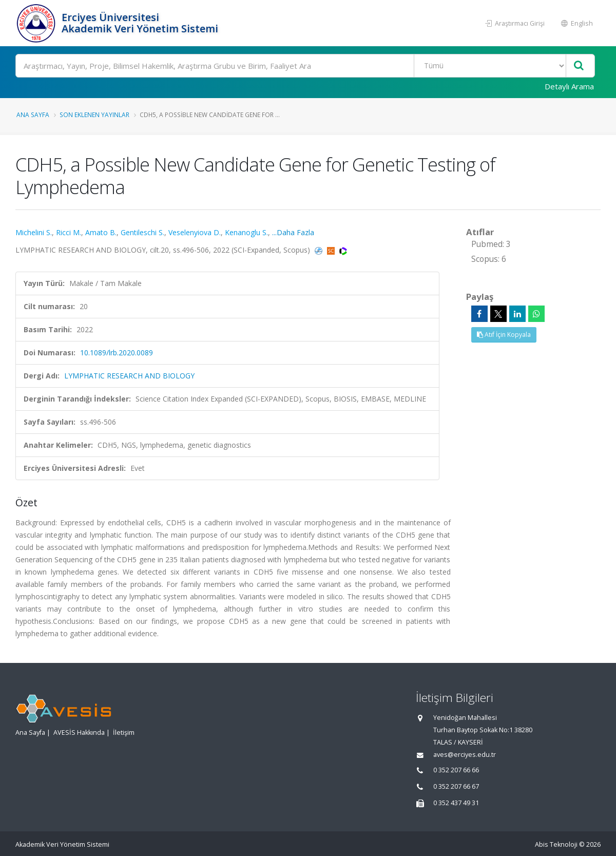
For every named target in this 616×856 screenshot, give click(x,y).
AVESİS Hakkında (79, 733)
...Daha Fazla (293, 232)
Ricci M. (69, 232)
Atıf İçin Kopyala (504, 335)
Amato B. (101, 232)
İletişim (124, 733)
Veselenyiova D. (195, 232)
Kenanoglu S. (246, 232)
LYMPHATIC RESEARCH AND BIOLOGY (129, 376)
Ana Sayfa (33, 115)
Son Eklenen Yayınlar (94, 115)
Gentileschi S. (142, 232)
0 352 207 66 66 (456, 770)
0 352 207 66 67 (456, 786)
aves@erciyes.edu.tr (465, 755)
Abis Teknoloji (556, 844)
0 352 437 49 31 (456, 803)
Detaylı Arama (569, 86)
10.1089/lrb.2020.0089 (117, 353)
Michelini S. (34, 232)
